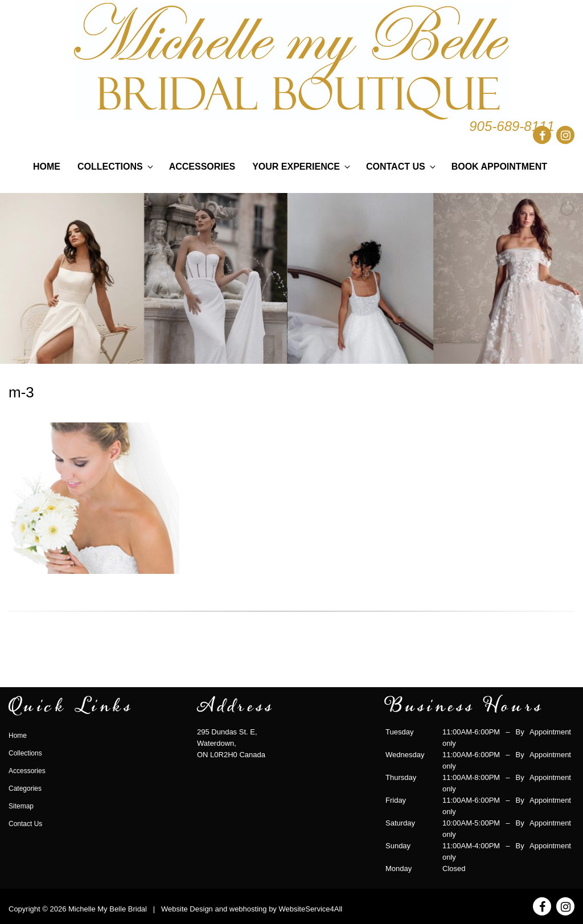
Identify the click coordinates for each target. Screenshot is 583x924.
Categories (25, 789)
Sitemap (21, 806)
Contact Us (402, 167)
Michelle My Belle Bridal (108, 909)
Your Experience (302, 167)
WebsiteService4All (310, 909)
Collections (116, 167)
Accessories (202, 167)
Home (47, 167)
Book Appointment (499, 167)
